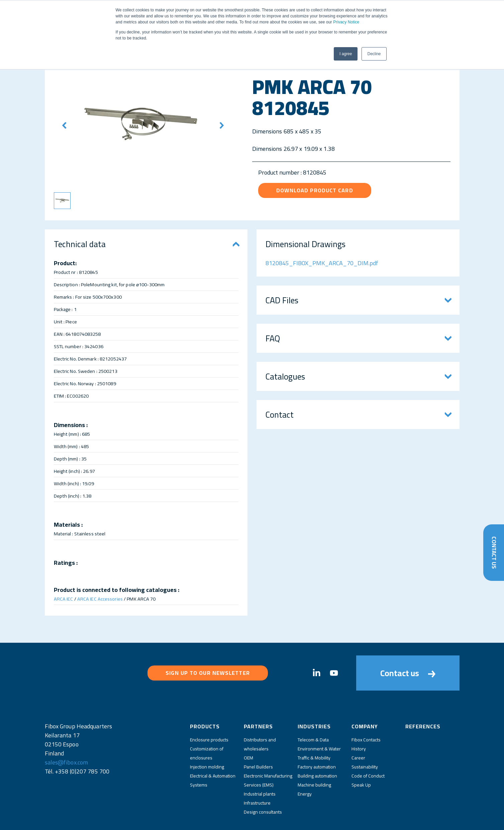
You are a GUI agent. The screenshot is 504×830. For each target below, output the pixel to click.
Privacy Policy (222, 819)
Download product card (315, 190)
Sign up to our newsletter (208, 660)
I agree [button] (346, 54)
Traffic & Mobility (314, 732)
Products (205, 701)
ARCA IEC (64, 599)
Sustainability (365, 741)
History (359, 723)
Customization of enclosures (207, 728)
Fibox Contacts (366, 714)
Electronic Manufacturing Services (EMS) (268, 755)
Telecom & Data (313, 714)
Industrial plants (260, 768)
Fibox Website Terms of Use (268, 819)
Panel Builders (258, 741)
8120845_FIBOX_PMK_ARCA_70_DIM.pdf (322, 263)
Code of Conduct (368, 750)
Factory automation (317, 741)
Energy (305, 768)
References (423, 701)
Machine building (314, 759)
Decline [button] (374, 54)
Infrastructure (257, 777)
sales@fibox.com (67, 737)
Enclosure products (209, 714)
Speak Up (361, 759)
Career (358, 732)
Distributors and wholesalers (260, 718)
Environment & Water (319, 723)
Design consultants (263, 786)
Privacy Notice (346, 22)
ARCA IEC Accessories (100, 599)
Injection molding (207, 741)
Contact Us (493, 552)
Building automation (317, 750)
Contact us (408, 660)
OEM (248, 732)
